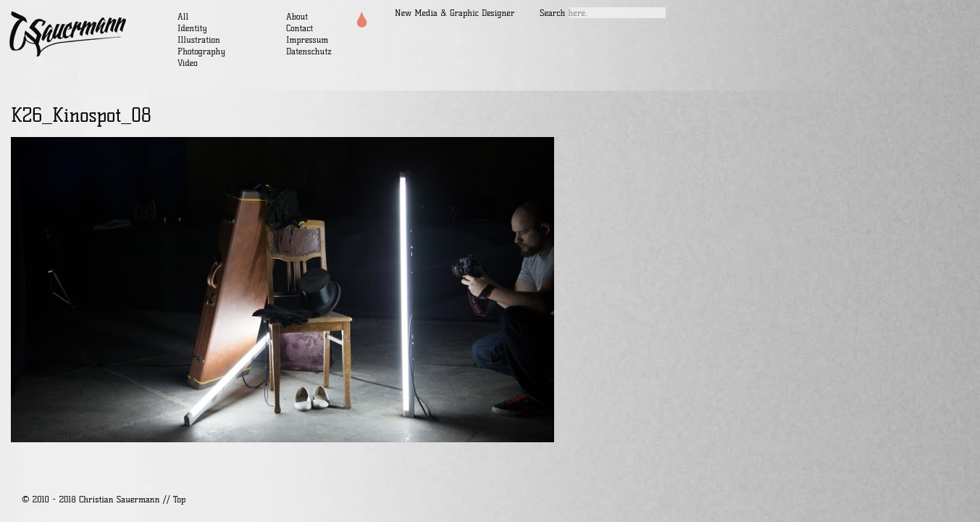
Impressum (307, 40)
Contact (300, 28)
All (183, 16)
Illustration (199, 40)
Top (179, 499)
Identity (192, 28)
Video (188, 63)
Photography (201, 51)
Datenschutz (309, 51)
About (297, 16)
